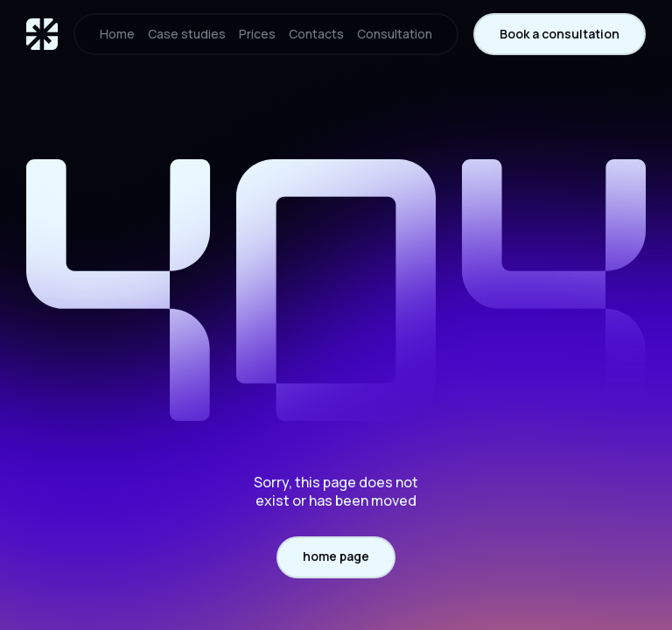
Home (117, 34)
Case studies (187, 34)
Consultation (395, 34)
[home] (42, 34)
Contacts (316, 34)
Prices (257, 34)
